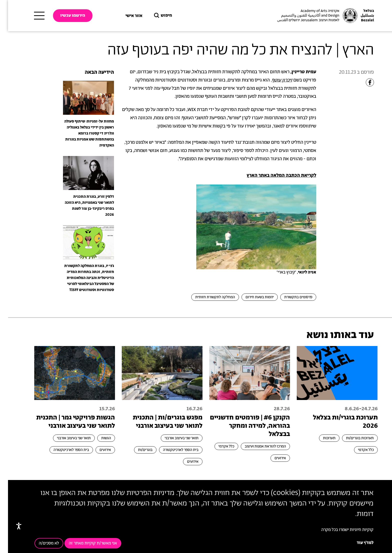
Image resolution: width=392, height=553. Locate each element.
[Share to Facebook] (362, 82)
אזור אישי (126, 16)
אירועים (272, 458)
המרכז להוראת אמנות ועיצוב (257, 446)
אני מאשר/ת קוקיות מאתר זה (85, 543)
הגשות (98, 438)
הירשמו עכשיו (65, 15)
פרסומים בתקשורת (290, 297)
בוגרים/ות (137, 450)
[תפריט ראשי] (31, 16)
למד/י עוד (357, 543)
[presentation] (80, 97)
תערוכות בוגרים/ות (352, 438)
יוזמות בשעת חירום (252, 297)
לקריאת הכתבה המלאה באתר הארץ (273, 175)
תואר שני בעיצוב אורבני (174, 438)
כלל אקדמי (358, 450)
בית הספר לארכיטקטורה (173, 450)
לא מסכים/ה (41, 543)
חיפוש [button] (154, 16)
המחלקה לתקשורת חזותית (207, 297)
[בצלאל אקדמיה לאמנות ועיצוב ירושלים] (317, 16)
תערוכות (321, 438)
